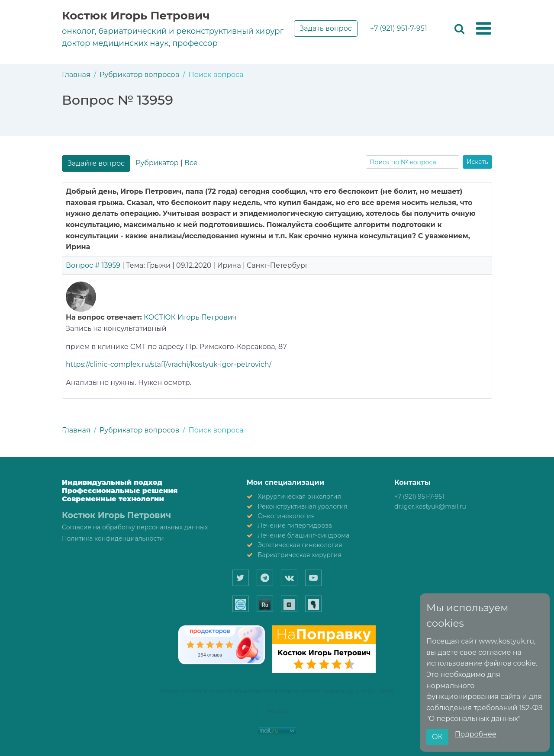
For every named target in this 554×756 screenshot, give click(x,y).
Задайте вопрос (96, 163)
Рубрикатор (157, 163)
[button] (483, 29)
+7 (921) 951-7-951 (399, 28)
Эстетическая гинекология (300, 545)
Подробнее (476, 734)
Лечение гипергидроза (295, 525)
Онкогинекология (286, 516)
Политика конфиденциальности (113, 538)
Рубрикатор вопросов (139, 75)
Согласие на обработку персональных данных (135, 527)
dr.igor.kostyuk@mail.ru (430, 506)
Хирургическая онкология (299, 497)
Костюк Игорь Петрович (136, 16)
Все (191, 163)
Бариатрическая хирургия (299, 555)
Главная (76, 75)
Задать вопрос (326, 28)
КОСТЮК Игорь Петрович (190, 317)
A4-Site (277, 711)
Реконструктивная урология (303, 506)
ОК (437, 737)
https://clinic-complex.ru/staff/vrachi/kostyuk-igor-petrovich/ (169, 364)
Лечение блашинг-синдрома (303, 535)
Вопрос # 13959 (93, 265)
